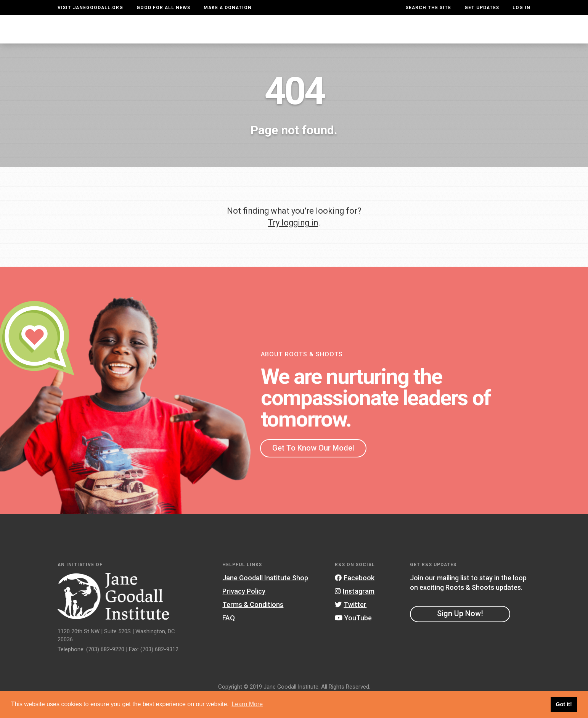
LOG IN (521, 8)
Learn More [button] (247, 704)
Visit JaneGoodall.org (90, 8)
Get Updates (482, 8)
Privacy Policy (244, 612)
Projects (403, 37)
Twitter (351, 625)
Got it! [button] (564, 704)
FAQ (229, 638)
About (185, 37)
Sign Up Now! (460, 634)
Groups (449, 37)
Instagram (355, 612)
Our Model (352, 37)
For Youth (229, 37)
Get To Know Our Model (313, 468)
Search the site (428, 8)
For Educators (291, 37)
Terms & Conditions (253, 625)
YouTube (353, 638)
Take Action (503, 37)
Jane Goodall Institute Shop (265, 598)
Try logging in (293, 243)
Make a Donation (228, 8)
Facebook (355, 598)
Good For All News (163, 8)
